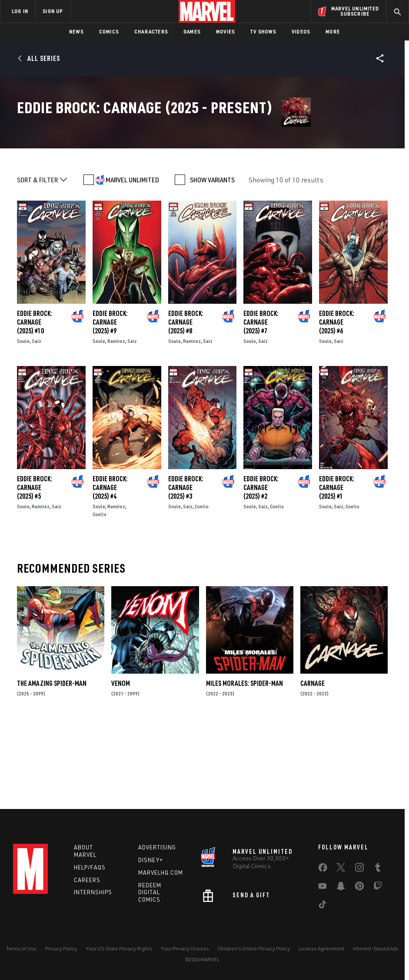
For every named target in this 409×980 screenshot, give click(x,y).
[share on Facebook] (323, 869)
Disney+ (151, 860)
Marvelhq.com (161, 873)
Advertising (157, 847)
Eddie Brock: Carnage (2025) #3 (186, 567)
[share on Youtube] (323, 888)
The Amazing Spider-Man (52, 763)
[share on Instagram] (359, 869)
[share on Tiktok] (323, 906)
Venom (121, 763)
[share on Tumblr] (378, 869)
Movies (225, 32)
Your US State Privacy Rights (119, 948)
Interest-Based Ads (376, 948)
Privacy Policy (61, 948)
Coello (100, 593)
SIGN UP (53, 11)
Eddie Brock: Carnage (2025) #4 (110, 567)
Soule (23, 421)
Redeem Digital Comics (150, 893)
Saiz (37, 421)
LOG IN (20, 11)
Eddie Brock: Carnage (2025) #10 (35, 402)
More (333, 32)
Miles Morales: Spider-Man (244, 763)
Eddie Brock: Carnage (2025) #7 (261, 402)
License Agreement (321, 948)
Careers (87, 880)
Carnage (313, 763)
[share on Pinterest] (359, 888)
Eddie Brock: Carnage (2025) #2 (261, 567)
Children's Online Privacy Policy (254, 948)
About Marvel (85, 851)
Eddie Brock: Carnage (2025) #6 (337, 402)
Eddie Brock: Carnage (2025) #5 (35, 567)
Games (192, 32)
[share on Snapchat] (341, 888)
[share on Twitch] (378, 888)
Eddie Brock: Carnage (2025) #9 (110, 402)
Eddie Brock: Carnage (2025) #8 (186, 402)
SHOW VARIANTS (212, 259)
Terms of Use (21, 948)
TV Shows (263, 32)
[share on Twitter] (341, 869)
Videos (301, 32)
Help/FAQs (90, 867)
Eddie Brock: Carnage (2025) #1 (337, 567)
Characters (151, 32)
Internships (93, 892)
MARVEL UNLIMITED (132, 259)
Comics (109, 32)
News (76, 32)
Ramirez (116, 421)
